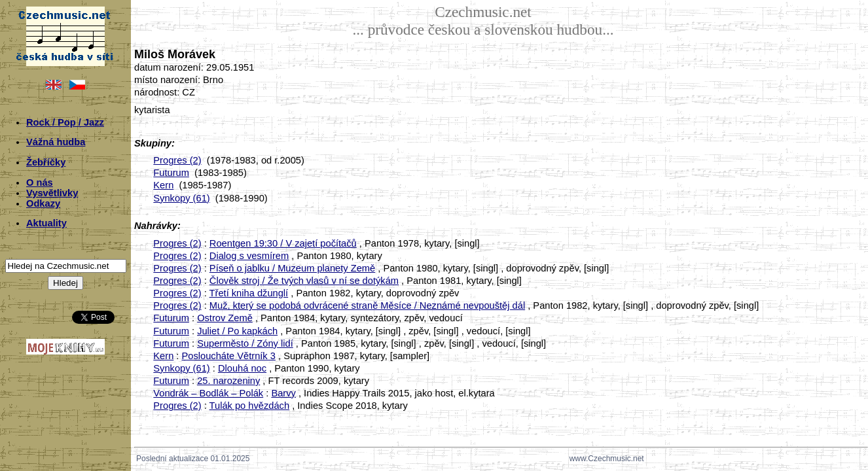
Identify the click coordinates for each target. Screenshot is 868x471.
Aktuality (46, 223)
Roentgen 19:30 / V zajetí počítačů (283, 243)
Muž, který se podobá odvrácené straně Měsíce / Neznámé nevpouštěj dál (367, 305)
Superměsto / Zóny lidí (245, 343)
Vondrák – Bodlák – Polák (208, 393)
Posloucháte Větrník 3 (229, 356)
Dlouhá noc (242, 368)
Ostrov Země (225, 318)
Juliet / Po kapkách (237, 331)
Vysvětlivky (52, 193)
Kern (163, 185)
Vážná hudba (56, 142)
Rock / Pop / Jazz (65, 122)
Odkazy (43, 203)
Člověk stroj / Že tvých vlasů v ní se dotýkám (304, 281)
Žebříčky (46, 162)
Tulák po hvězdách (249, 406)
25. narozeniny (228, 381)
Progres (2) (177, 160)
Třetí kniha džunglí (249, 293)
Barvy (283, 393)
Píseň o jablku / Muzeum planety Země (292, 268)
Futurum (171, 173)
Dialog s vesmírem (249, 256)
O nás (40, 183)
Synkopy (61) (181, 198)
